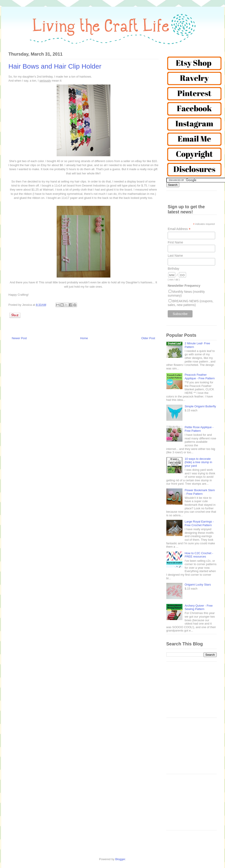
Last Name (175, 256)
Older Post (148, 338)
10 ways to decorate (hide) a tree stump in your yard (198, 462)
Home (84, 338)
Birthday (173, 269)
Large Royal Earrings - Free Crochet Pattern (199, 523)
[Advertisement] (192, 692)
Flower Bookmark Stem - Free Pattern (200, 492)
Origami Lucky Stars (198, 585)
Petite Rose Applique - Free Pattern (199, 429)
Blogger (120, 859)
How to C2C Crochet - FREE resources (199, 555)
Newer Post (19, 338)
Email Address (179, 229)
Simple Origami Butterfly (200, 406)
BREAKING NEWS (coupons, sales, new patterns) (191, 303)
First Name (175, 242)
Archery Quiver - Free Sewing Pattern (199, 607)
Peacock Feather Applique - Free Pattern (200, 376)
